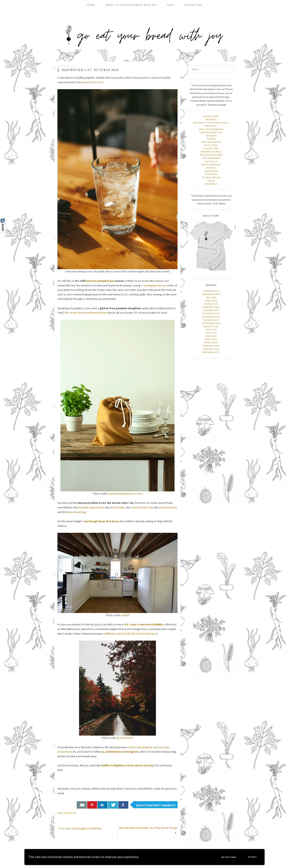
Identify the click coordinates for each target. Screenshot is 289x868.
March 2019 (211, 304)
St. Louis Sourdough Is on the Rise (82, 828)
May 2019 (211, 297)
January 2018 (211, 349)
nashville (211, 161)
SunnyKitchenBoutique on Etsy (125, 494)
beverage (211, 119)
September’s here (92, 82)
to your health (211, 177)
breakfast (211, 126)
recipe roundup (211, 165)
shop (171, 5)
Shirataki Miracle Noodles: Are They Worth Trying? (148, 828)
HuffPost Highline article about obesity (127, 765)
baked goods (211, 116)
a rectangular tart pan (154, 285)
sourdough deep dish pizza (101, 521)
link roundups (211, 158)
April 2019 (211, 301)
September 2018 (211, 323)
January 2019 (211, 310)
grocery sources (211, 152)
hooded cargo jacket (91, 507)
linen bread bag (77, 512)
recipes (211, 168)
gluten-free (211, 148)
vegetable (211, 184)
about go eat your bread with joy (131, 5)
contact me (193, 5)
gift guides (211, 145)
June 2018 (211, 333)
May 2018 (211, 336)
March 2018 (211, 342)
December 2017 (211, 352)
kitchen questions (211, 155)
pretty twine (117, 507)
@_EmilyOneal (125, 738)
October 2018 (211, 320)
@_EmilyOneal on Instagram (120, 752)
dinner (211, 139)
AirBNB (125, 615)
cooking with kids (211, 132)
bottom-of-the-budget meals (211, 123)
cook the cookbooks (211, 129)
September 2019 (211, 294)
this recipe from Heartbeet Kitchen (86, 313)
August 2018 (211, 326)
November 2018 (211, 317)
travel (211, 181)
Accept (252, 857)
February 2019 (211, 307)
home (91, 5)
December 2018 (211, 313)
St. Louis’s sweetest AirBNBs (144, 624)
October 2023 (211, 291)
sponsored (211, 174)
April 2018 (211, 339)
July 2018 (211, 330)
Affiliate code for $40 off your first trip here (131, 634)
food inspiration (67, 813)
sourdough (211, 171)
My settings (229, 857)
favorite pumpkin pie (100, 281)
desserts (211, 136)
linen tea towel (168, 507)
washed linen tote (142, 507)
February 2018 (211, 346)
